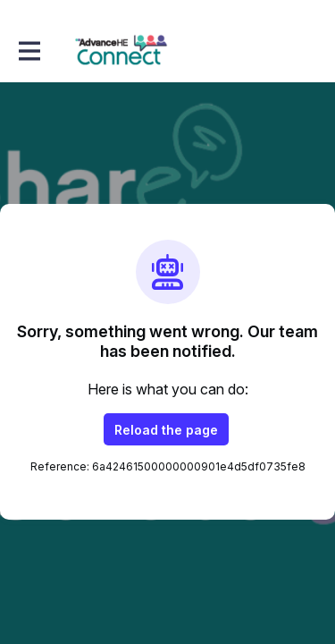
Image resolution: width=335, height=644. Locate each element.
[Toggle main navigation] (29, 51)
